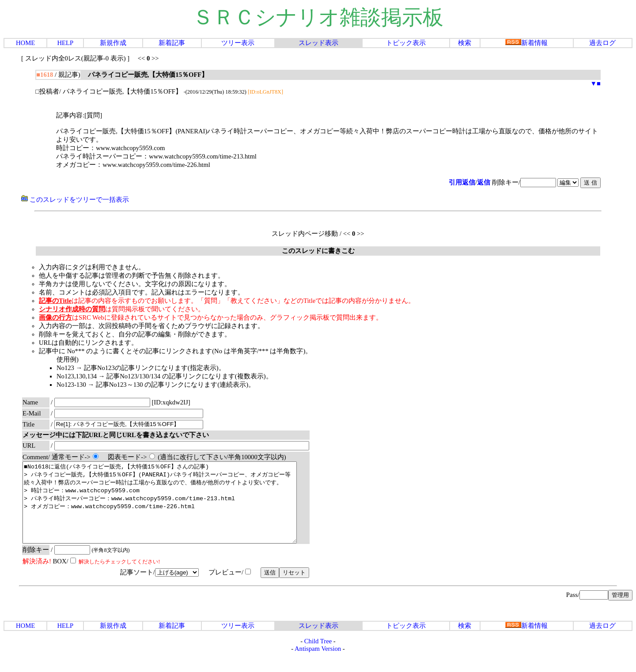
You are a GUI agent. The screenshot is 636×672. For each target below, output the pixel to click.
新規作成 (113, 43)
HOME (25, 43)
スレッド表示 (318, 43)
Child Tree (318, 657)
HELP (65, 43)
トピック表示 (406, 43)
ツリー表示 (238, 43)
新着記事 (172, 43)
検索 (465, 43)
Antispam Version (318, 664)
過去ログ (602, 43)
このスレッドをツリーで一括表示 (75, 200)
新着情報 (526, 43)
